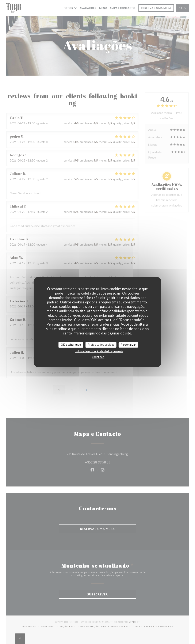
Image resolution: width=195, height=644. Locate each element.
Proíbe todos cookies (101, 345)
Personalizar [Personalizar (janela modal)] (128, 345)
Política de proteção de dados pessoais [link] (99, 351)
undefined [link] (98, 357)
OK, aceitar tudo (71, 345)
